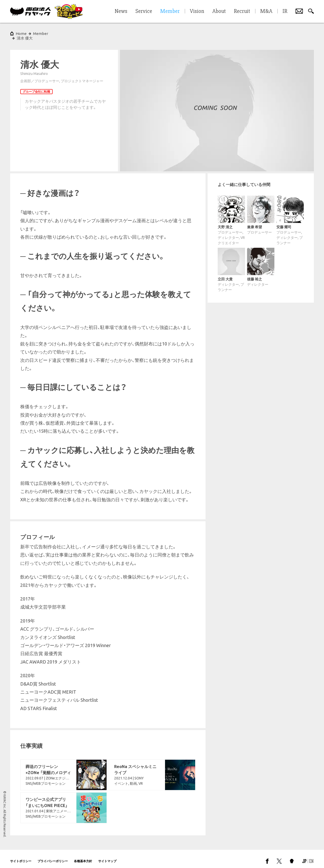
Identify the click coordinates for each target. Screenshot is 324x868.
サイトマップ (107, 856)
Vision (197, 11)
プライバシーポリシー (53, 856)
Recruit (242, 11)
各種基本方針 (83, 856)
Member (41, 34)
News (121, 11)
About (219, 11)
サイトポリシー (21, 856)
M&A (266, 11)
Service (144, 11)
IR (285, 11)
